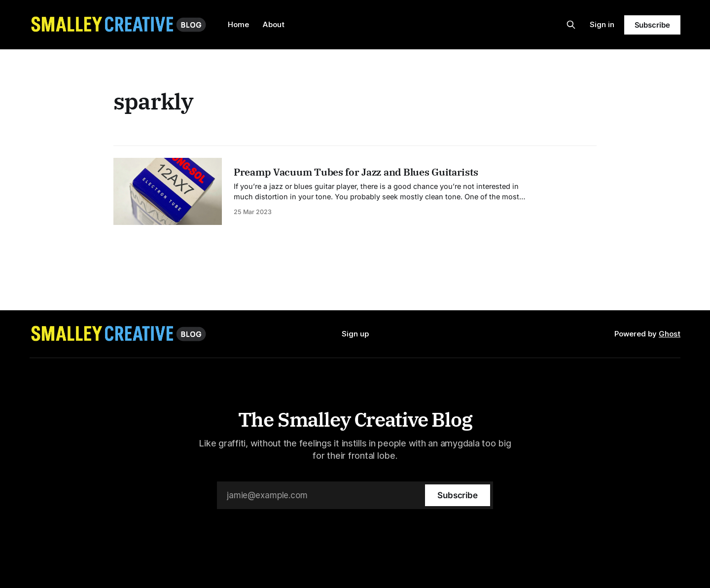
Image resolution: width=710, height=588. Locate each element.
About (274, 24)
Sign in (602, 24)
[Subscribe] (458, 495)
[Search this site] (571, 25)
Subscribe (652, 25)
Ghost (670, 334)
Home (238, 24)
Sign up (355, 334)
